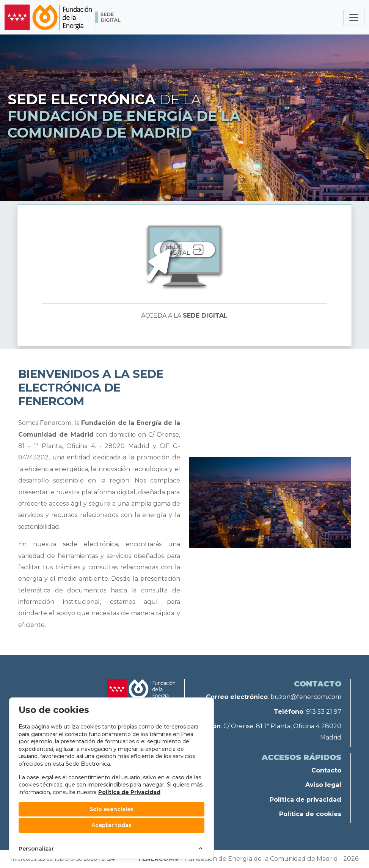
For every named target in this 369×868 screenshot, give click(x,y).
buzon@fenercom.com (306, 697)
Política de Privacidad (129, 792)
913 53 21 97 (324, 712)
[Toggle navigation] (354, 17)
